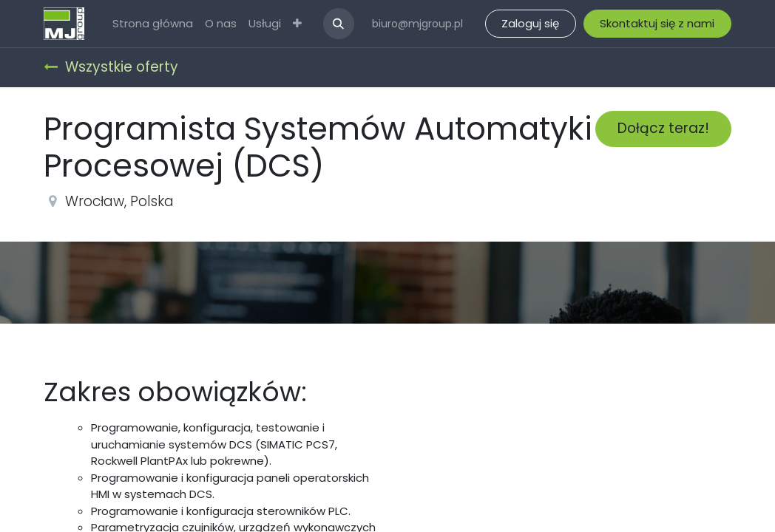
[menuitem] (153, 24)
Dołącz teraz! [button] (663, 128)
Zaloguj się (530, 23)
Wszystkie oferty (111, 67)
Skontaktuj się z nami (657, 23)
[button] (339, 24)
